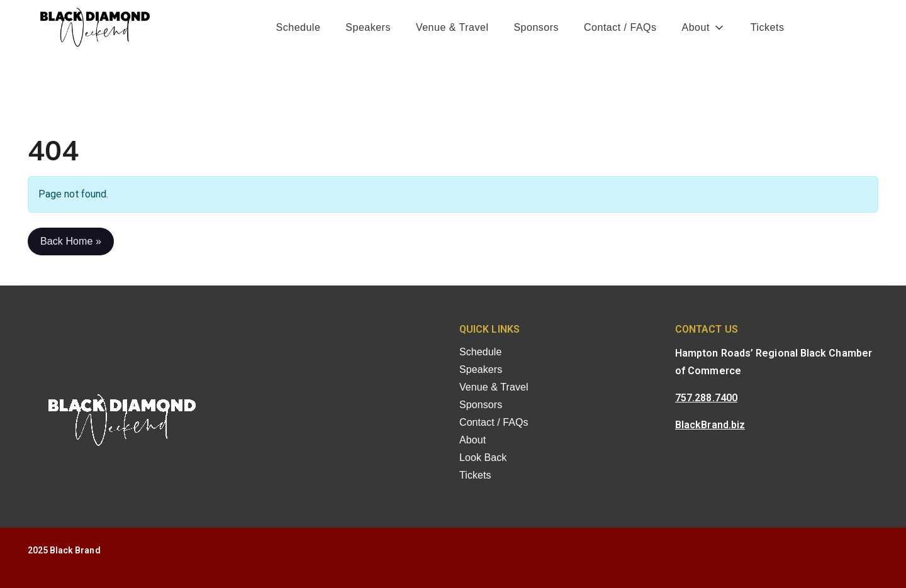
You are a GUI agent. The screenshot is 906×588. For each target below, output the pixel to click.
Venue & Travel (452, 27)
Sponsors (536, 27)
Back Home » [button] (71, 241)
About (696, 27)
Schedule (299, 27)
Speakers (368, 27)
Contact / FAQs (620, 27)
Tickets (768, 27)
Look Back (483, 458)
